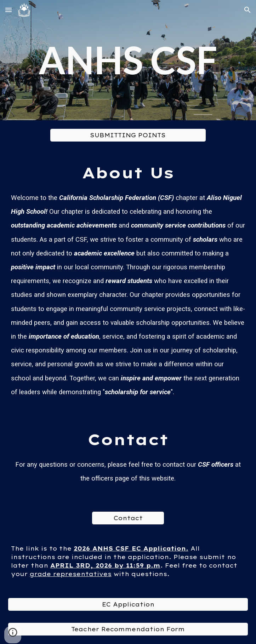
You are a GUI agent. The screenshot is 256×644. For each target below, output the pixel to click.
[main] (128, 60)
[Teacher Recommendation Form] (128, 629)
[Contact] (128, 518)
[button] (8, 10)
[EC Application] (128, 604)
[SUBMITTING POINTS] (128, 135)
